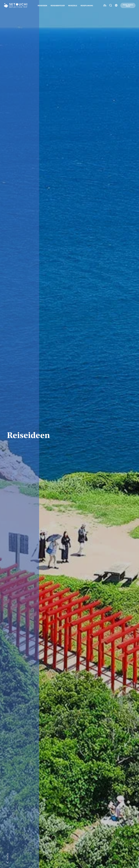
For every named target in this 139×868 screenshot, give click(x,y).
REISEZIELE (73, 5)
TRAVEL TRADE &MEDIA (128, 5)
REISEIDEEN (42, 5)
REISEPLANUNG (87, 5)
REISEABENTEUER (58, 5)
